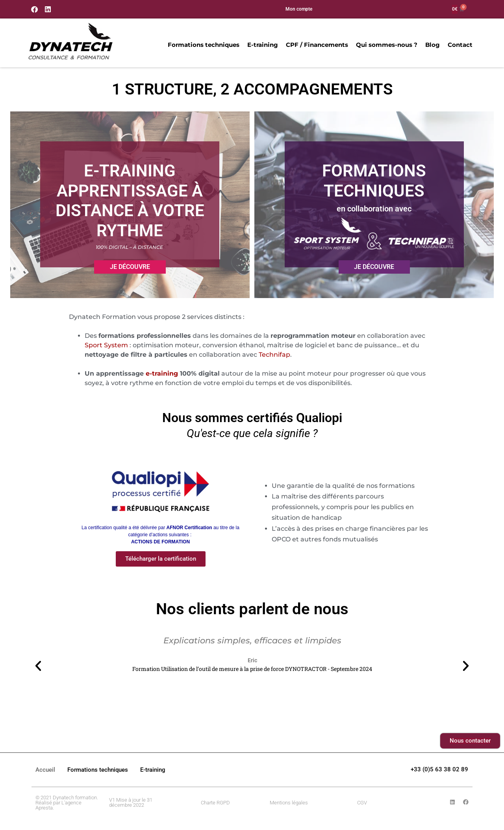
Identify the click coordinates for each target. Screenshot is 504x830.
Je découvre (130, 267)
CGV (362, 803)
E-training (262, 45)
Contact (459, 45)
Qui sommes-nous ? (386, 45)
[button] (38, 666)
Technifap (274, 355)
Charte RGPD (215, 803)
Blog (432, 45)
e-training (162, 373)
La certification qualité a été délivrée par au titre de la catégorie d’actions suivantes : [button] (160, 535)
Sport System (106, 345)
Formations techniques (203, 45)
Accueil (45, 770)
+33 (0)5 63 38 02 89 (439, 769)
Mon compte (299, 9)
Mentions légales (289, 803)
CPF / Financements (316, 45)
